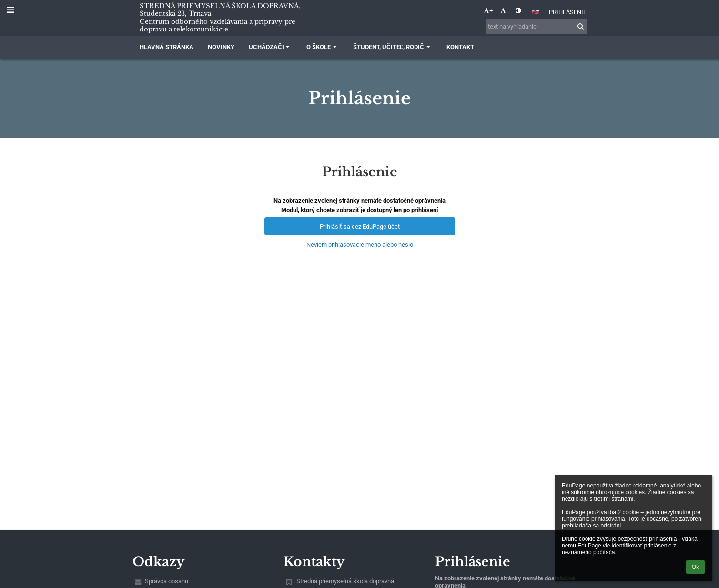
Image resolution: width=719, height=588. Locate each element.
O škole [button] (323, 47)
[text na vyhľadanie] (536, 26)
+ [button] (488, 11)
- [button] (504, 11)
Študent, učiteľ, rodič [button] (393, 47)
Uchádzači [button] (270, 47)
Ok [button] (695, 567)
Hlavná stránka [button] (167, 47)
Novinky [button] (221, 47)
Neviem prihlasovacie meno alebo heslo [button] (360, 245)
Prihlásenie (568, 12)
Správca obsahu (167, 581)
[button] (536, 12)
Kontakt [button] (460, 47)
